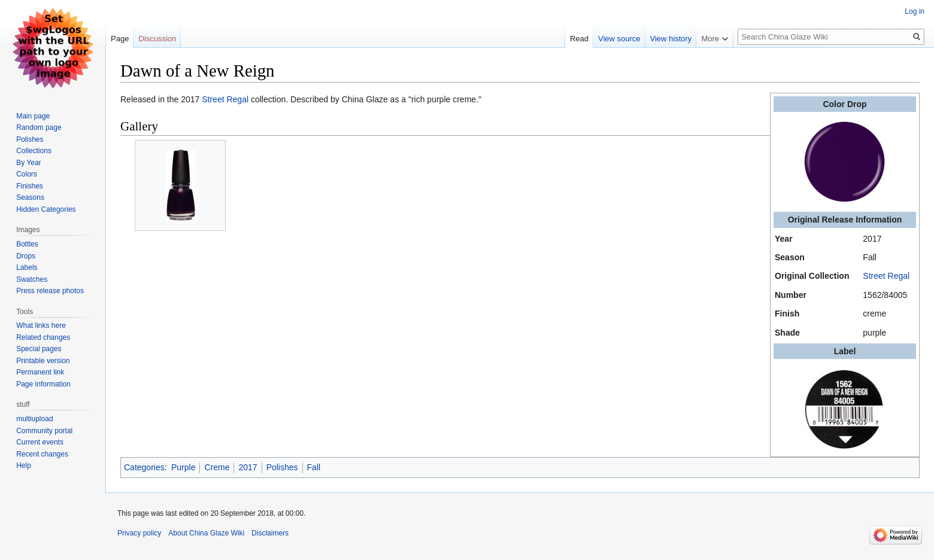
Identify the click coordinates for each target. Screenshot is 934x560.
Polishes (282, 467)
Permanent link (40, 372)
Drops (26, 256)
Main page (33, 116)
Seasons (30, 197)
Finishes (30, 186)
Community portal (44, 431)
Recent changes (42, 454)
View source (619, 39)
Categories (144, 467)
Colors (27, 174)
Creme (217, 467)
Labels (27, 267)
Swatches (32, 279)
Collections (34, 151)
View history (671, 39)
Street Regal (886, 276)
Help (24, 465)
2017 (248, 467)
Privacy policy (139, 533)
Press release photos (50, 291)
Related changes (43, 337)
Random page (39, 127)
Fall (314, 467)
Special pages (39, 349)
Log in (915, 11)
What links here (41, 325)
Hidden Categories (46, 209)
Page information (43, 384)
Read (579, 39)
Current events (40, 442)
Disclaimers (270, 533)
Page (120, 39)
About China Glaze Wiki (206, 533)
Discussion (157, 39)
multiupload (34, 419)
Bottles (27, 244)
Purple (183, 467)
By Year (28, 163)
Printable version (43, 361)
